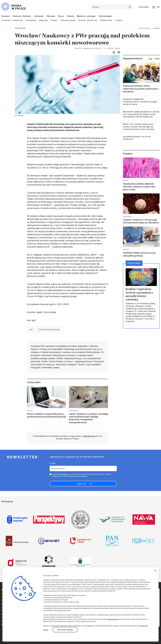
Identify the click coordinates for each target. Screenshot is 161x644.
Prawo (54, 20)
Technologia (105, 16)
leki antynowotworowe (49, 329)
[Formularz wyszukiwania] (112, 7)
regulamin (64, 474)
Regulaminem (89, 436)
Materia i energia (86, 16)
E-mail (53, 463)
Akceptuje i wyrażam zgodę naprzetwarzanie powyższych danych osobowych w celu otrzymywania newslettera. (82, 475)
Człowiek (39, 16)
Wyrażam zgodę (65, 630)
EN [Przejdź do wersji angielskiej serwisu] (158, 7)
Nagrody (43, 20)
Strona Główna (144, 28)
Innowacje (31, 20)
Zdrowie (51, 16)
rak (31, 329)
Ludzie (119, 20)
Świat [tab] (157, 59)
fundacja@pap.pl (113, 619)
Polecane (134, 263)
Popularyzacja (68, 20)
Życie (61, 16)
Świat (126, 181)
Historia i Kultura (22, 16)
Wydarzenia (106, 20)
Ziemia (70, 16)
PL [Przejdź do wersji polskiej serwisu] (154, 7)
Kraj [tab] (150, 59)
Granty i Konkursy (88, 20)
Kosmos (6, 16)
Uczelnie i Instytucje (12, 20)
